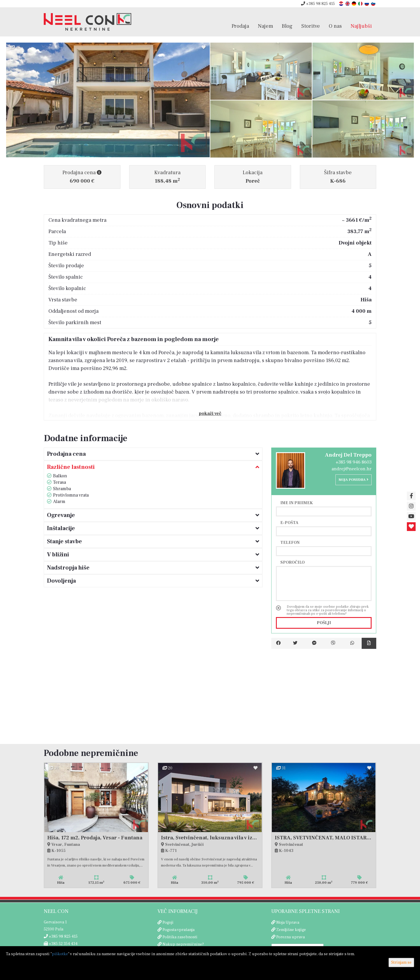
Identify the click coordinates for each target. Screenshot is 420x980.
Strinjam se (401, 962)
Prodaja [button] (240, 26)
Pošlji (324, 623)
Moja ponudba (353, 480)
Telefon (290, 542)
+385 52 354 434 (61, 944)
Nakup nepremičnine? (183, 944)
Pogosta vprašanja (178, 930)
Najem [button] (265, 26)
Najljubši (361, 26)
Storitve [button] (311, 26)
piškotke (60, 954)
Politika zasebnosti (180, 937)
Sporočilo (293, 562)
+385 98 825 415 (318, 4)
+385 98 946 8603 (354, 462)
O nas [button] (335, 26)
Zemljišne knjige (291, 930)
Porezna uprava (290, 937)
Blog (287, 26)
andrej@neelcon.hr (352, 469)
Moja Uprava (288, 923)
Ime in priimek (297, 503)
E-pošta (289, 523)
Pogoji (168, 923)
